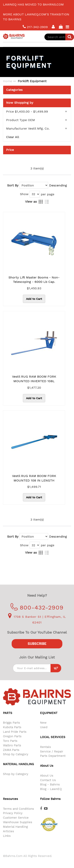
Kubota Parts (12, 727)
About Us (47, 776)
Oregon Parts (12, 736)
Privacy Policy (13, 813)
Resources (10, 799)
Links (7, 836)
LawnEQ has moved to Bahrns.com (33, 4)
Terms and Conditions (18, 809)
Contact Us (48, 780)
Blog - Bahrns (50, 784)
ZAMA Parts (11, 750)
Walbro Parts (12, 745)
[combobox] (59, 37)
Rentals (45, 747)
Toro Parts (10, 741)
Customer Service (16, 818)
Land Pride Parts (15, 732)
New (43, 723)
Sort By (13, 185)
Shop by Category (16, 754)
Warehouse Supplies (18, 822)
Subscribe (37, 644)
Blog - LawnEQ (51, 789)
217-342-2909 (35, 27)
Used (44, 727)
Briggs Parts (11, 723)
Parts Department (53, 756)
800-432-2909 (37, 607)
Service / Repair (52, 751)
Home (7, 81)
